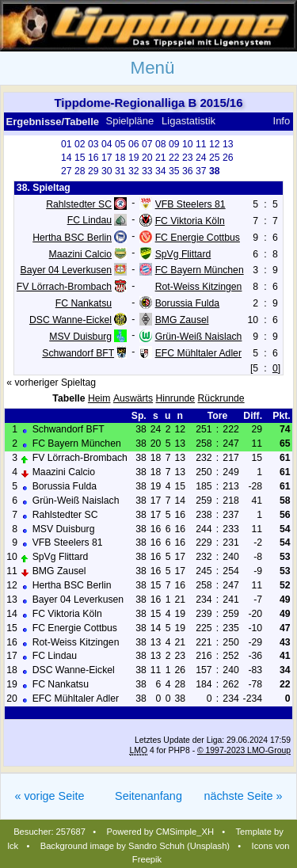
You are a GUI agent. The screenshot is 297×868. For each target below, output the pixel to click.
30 (107, 171)
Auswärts (133, 398)
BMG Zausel (182, 320)
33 (147, 171)
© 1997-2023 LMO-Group (244, 750)
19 (134, 158)
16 (93, 158)
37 (201, 171)
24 (201, 158)
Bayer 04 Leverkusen (66, 270)
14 (67, 158)
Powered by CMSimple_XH (161, 832)
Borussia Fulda (188, 303)
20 (147, 158)
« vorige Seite (49, 796)
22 (174, 158)
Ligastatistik (188, 121)
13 (228, 144)
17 (107, 158)
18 (120, 158)
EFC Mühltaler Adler (198, 353)
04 (107, 144)
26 (228, 158)
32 (134, 171)
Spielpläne (130, 121)
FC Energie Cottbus (198, 237)
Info (282, 121)
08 (161, 144)
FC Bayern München (200, 270)
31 (120, 171)
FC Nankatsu (84, 303)
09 (174, 144)
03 (93, 144)
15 (80, 158)
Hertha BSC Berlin (72, 237)
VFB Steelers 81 (190, 204)
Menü (152, 68)
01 (67, 144)
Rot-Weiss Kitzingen (199, 287)
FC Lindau (89, 220)
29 (93, 171)
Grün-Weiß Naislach (199, 337)
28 (80, 171)
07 (147, 144)
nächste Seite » (243, 796)
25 (215, 158)
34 (161, 171)
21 (161, 158)
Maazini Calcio (80, 253)
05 (120, 144)
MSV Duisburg (80, 337)
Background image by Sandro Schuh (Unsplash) (135, 846)
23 (188, 158)
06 (134, 144)
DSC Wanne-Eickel (70, 320)
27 (67, 171)
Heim (99, 398)
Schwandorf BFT (78, 353)
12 (215, 144)
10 (188, 144)
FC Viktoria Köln (190, 221)
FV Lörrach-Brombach (64, 287)
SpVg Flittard (183, 253)
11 (201, 144)
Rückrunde (221, 398)
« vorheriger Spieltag (51, 383)
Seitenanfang (148, 796)
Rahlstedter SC (79, 204)
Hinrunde (176, 398)
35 (174, 171)
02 (80, 144)
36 (188, 171)
